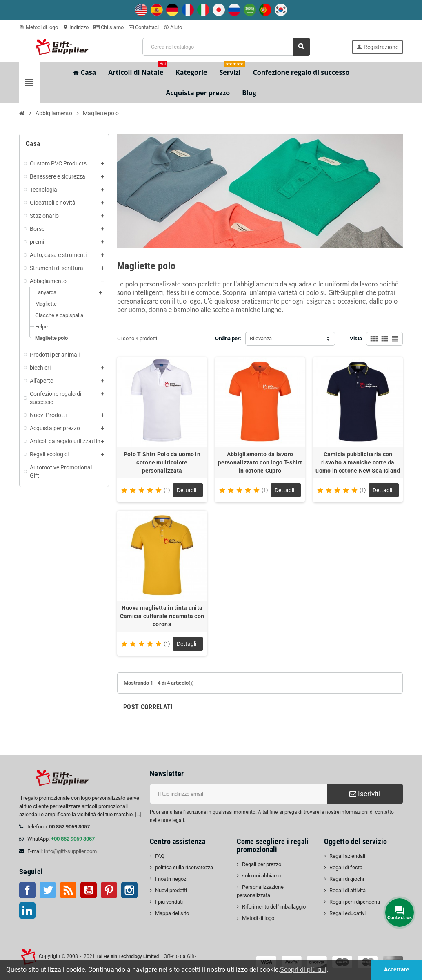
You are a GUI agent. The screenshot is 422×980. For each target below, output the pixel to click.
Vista (356, 338)
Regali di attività (348, 890)
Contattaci (144, 27)
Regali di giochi (347, 879)
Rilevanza (261, 338)
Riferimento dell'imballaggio (274, 907)
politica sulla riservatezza (184, 867)
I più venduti (169, 902)
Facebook (27, 890)
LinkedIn (27, 911)
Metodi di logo (39, 27)
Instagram (129, 890)
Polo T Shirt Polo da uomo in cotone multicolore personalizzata (162, 462)
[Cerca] (226, 47)
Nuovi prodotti (171, 890)
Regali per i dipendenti (355, 902)
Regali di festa (346, 867)
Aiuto (173, 27)
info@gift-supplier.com (70, 851)
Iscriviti (365, 794)
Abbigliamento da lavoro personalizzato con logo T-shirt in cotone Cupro (260, 462)
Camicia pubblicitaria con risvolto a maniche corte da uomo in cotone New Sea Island (358, 462)
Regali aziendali (347, 856)
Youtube (89, 890)
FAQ (160, 856)
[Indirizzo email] (238, 794)
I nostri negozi (171, 879)
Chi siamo (109, 27)
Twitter (48, 890)
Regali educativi (348, 913)
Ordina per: (228, 338)
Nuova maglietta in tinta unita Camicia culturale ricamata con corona (162, 616)
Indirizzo (76, 27)
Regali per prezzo (262, 864)
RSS (68, 890)
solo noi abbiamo (262, 876)
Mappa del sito (172, 913)
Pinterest (109, 890)
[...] (138, 814)
